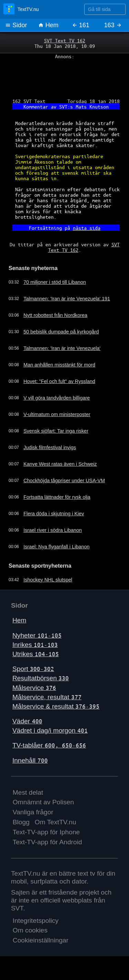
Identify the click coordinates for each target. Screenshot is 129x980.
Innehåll (30, 760)
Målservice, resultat (47, 697)
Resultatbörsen (41, 678)
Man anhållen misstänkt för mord (59, 365)
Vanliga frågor (33, 812)
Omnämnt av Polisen (43, 802)
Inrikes (35, 645)
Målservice (34, 688)
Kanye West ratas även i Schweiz (60, 464)
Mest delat (28, 792)
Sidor (16, 25)
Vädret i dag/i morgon (50, 730)
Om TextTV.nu (56, 822)
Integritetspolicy (36, 921)
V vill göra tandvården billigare (57, 398)
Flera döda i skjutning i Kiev (54, 514)
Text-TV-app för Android (47, 842)
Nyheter (37, 635)
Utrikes (36, 654)
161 (81, 25)
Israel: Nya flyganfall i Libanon (56, 547)
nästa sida (87, 228)
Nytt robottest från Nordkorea (55, 315)
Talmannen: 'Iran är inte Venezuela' (62, 348)
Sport (33, 669)
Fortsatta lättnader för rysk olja (57, 497)
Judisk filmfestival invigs (50, 447)
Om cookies (30, 930)
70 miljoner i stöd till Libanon (55, 282)
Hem (48, 25)
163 (113, 25)
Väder (27, 721)
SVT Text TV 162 (65, 40)
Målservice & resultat (56, 706)
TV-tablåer (49, 745)
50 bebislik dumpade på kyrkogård (61, 332)
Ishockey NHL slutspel (48, 580)
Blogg (21, 822)
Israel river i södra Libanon (53, 530)
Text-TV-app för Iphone (46, 832)
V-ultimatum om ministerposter (57, 414)
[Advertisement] (64, 76)
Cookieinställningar (41, 940)
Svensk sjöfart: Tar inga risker (56, 431)
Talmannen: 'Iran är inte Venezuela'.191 (67, 299)
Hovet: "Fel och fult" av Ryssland (59, 381)
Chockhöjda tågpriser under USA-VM (64, 481)
